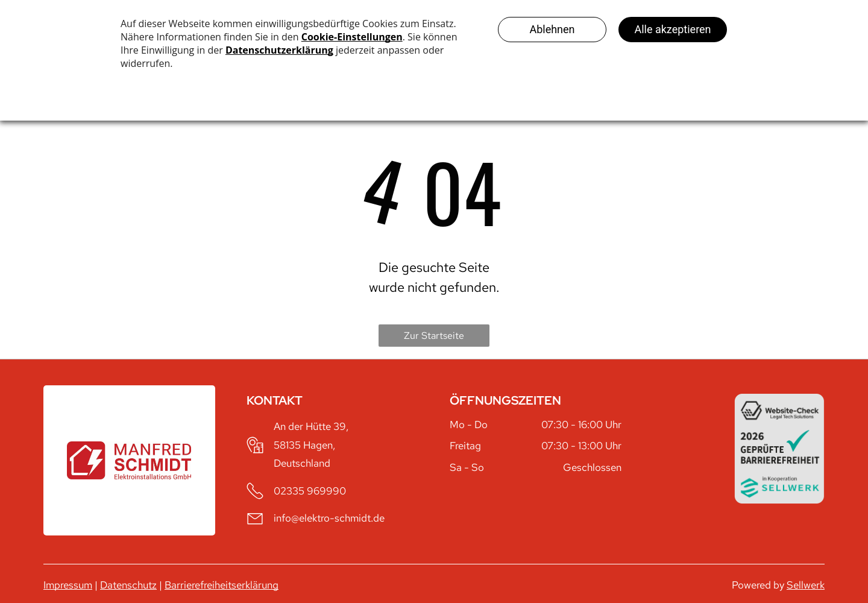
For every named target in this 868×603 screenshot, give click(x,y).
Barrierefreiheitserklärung (222, 585)
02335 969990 (310, 491)
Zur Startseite (434, 336)
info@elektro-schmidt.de (329, 518)
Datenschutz (128, 585)
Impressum (68, 585)
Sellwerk (806, 585)
